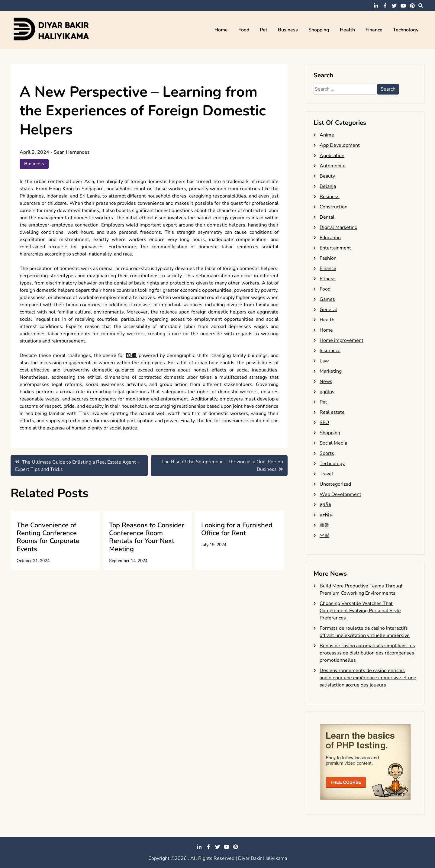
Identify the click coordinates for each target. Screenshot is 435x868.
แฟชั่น (326, 515)
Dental (327, 217)
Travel (326, 474)
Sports (327, 453)
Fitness (328, 279)
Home (221, 30)
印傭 (131, 355)
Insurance (330, 351)
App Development (340, 145)
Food (244, 30)
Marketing (331, 371)
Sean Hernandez (72, 152)
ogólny (327, 392)
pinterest (412, 6)
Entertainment (335, 248)
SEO (324, 423)
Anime (327, 135)
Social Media (333, 443)
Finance (374, 30)
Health (347, 30)
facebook (385, 6)
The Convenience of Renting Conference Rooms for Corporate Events (48, 537)
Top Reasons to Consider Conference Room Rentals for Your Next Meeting (147, 537)
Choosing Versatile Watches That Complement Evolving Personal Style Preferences (360, 611)
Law (324, 361)
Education (330, 238)
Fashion (328, 258)
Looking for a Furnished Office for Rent (237, 529)
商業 (324, 525)
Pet (264, 30)
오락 (324, 535)
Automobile (333, 166)
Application (332, 156)
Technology (406, 30)
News (326, 381)
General (328, 310)
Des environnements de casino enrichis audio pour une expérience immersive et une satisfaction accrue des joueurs (368, 678)
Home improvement (342, 340)
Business (288, 30)
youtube (403, 6)
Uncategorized (335, 484)
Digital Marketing (338, 227)
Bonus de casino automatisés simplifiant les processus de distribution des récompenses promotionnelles (367, 653)
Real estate (332, 412)
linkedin (376, 6)
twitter (394, 6)
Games (327, 299)
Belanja (328, 186)
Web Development (340, 494)
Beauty (327, 176)
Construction (333, 207)
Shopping (319, 30)
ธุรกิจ (325, 505)
